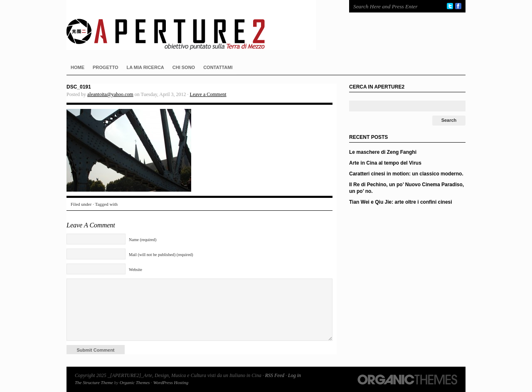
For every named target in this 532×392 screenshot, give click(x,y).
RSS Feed (275, 375)
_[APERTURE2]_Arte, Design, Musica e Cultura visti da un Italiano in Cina (199, 25)
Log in (294, 375)
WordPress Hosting (171, 382)
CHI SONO (184, 67)
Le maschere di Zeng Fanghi (383, 152)
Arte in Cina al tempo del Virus (385, 163)
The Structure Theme (94, 382)
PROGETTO (106, 67)
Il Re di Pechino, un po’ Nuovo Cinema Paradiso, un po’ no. (406, 188)
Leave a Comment (208, 94)
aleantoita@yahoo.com (110, 94)
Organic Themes (135, 382)
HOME (78, 67)
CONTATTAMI (218, 67)
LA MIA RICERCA (145, 67)
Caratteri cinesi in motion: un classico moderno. (406, 174)
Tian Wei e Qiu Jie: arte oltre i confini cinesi (401, 202)
